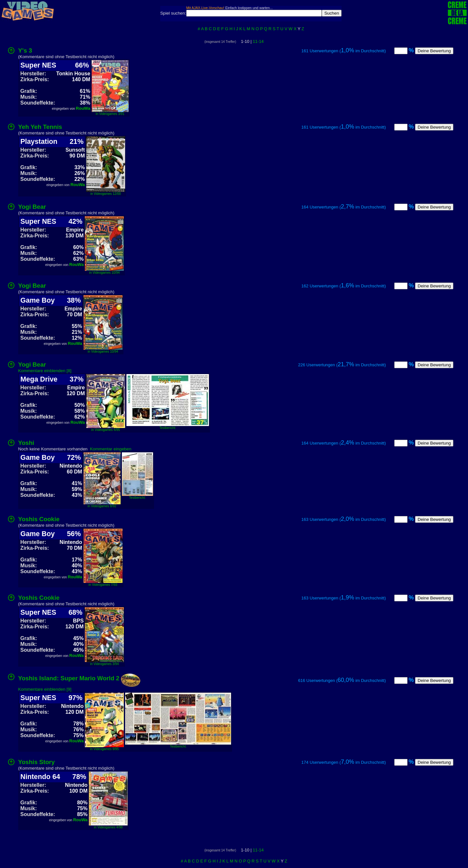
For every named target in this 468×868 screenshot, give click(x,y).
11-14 (258, 41)
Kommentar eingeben (111, 449)
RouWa (83, 108)
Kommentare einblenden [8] (45, 371)
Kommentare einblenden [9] (45, 689)
